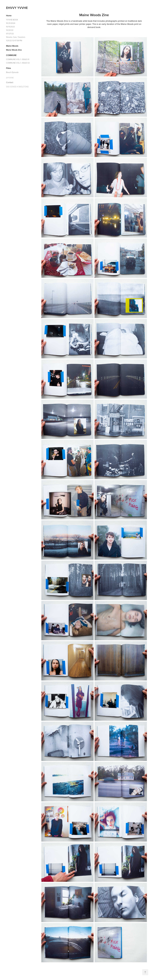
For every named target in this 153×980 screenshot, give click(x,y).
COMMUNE (11, 55)
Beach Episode (12, 72)
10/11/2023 (10, 27)
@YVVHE (10, 78)
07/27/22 (10, 34)
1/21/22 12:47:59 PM (14, 40)
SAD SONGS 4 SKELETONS (17, 87)
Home (9, 16)
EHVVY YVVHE (17, 8)
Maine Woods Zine (14, 50)
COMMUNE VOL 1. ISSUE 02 (18, 63)
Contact (10, 82)
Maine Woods (12, 46)
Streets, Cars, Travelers (16, 37)
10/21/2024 (11, 23)
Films (8, 68)
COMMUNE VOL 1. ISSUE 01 (18, 59)
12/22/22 (10, 30)
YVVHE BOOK (12, 20)
